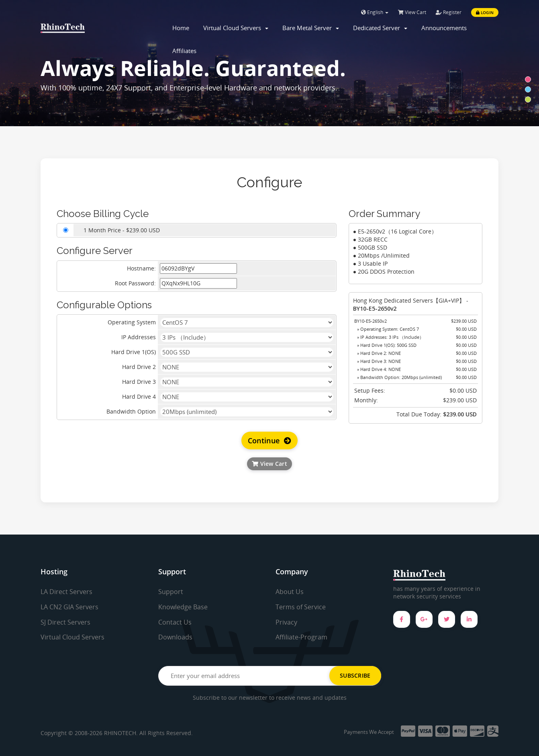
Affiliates (184, 51)
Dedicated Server (380, 28)
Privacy (286, 622)
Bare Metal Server (311, 28)
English (375, 12)
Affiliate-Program (301, 637)
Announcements (444, 28)
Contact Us (175, 622)
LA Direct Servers (66, 592)
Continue (270, 440)
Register (449, 12)
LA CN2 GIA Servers (69, 607)
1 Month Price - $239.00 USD (122, 230)
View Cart (412, 12)
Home (181, 28)
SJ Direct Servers (65, 622)
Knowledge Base (183, 607)
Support (171, 592)
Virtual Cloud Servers (236, 28)
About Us (290, 592)
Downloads (175, 637)
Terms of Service (301, 607)
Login (485, 12)
